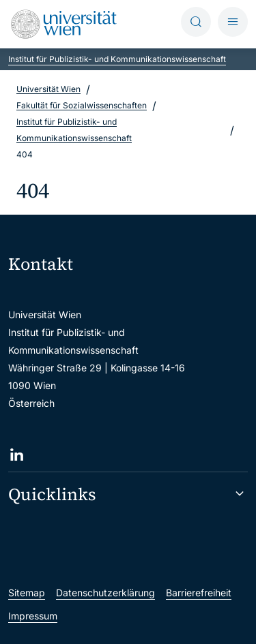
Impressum (33, 616)
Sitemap (27, 593)
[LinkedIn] (17, 455)
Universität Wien (48, 89)
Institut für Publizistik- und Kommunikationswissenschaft (117, 59)
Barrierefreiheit (199, 593)
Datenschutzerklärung (105, 593)
